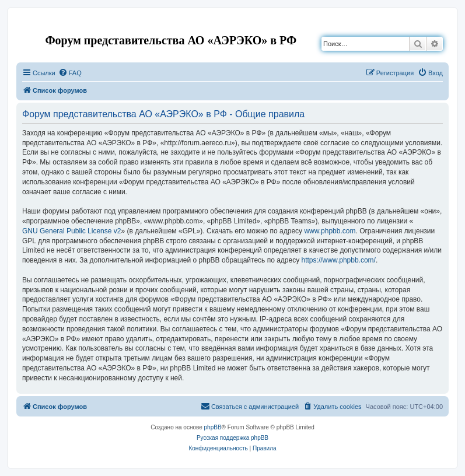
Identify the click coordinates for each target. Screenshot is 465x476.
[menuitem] (70, 73)
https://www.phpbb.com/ (339, 260)
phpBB (213, 427)
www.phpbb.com (330, 231)
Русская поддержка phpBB (232, 438)
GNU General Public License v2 (71, 231)
